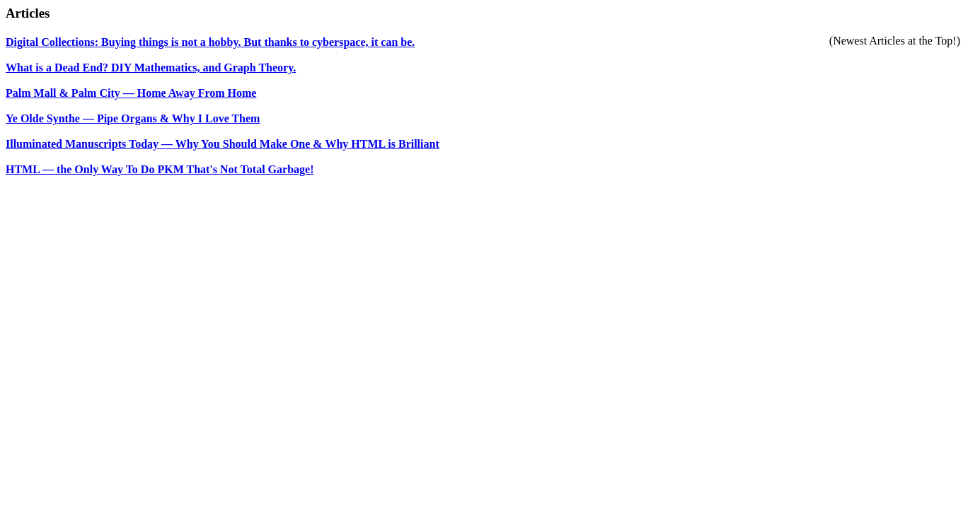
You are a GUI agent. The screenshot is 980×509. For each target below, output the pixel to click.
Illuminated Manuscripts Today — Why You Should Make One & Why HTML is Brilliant (223, 144)
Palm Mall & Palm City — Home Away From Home (131, 93)
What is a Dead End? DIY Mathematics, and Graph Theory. (151, 68)
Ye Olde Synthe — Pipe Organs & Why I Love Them (133, 118)
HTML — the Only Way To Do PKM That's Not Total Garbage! (160, 169)
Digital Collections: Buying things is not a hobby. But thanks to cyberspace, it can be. (210, 42)
